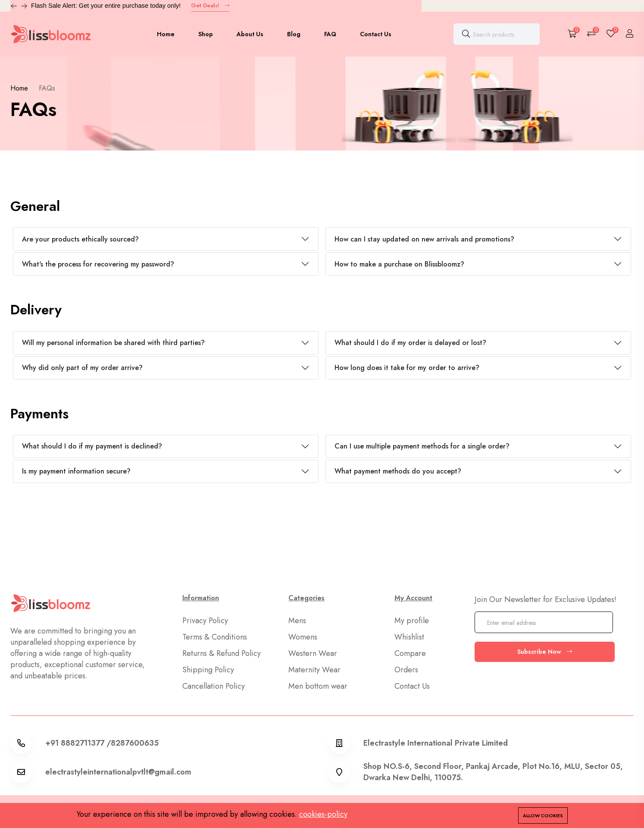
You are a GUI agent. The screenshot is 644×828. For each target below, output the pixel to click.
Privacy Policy (205, 621)
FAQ (330, 34)
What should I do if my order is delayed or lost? (410, 343)
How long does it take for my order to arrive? (407, 368)
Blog (294, 34)
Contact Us (376, 34)
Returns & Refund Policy (222, 653)
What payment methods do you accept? (398, 471)
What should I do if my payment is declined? (92, 446)
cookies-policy (323, 814)
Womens (303, 637)
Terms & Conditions (215, 637)
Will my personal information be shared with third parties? (113, 343)
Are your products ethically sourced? (80, 239)
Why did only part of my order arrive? (82, 368)
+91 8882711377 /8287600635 (102, 743)
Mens (297, 621)
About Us (250, 34)
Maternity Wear (314, 670)
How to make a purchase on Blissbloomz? (399, 264)
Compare (410, 653)
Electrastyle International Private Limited (436, 743)
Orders (406, 670)
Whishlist (409, 637)
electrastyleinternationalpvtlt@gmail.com (118, 772)
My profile (412, 621)
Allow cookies (543, 815)
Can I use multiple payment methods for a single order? (422, 446)
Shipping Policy (208, 670)
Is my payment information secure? (76, 471)
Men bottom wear (318, 686)
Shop (206, 34)
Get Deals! (210, 5)
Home (166, 34)
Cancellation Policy (214, 686)
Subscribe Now (545, 652)
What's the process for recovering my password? (98, 264)
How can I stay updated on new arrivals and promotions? (424, 239)
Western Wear (313, 653)
